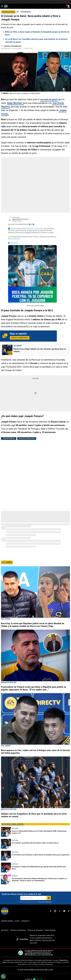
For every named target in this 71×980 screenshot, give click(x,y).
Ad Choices (5, 934)
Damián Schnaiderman (13, 46)
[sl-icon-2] (55, 915)
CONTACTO (25, 925)
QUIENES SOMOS (7, 925)
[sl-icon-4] (64, 915)
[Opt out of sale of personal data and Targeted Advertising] (3, 976)
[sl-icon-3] (60, 915)
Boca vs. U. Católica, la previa (29, 2)
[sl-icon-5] (69, 915)
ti (16, 103)
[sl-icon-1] (51, 915)
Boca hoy (14, 2)
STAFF (17, 925)
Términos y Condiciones (45, 906)
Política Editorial (50, 934)
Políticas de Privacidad (35, 934)
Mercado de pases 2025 (27, 439)
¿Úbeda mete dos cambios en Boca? (53, 2)
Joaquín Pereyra (9, 439)
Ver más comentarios (20, 338)
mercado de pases (49, 99)
